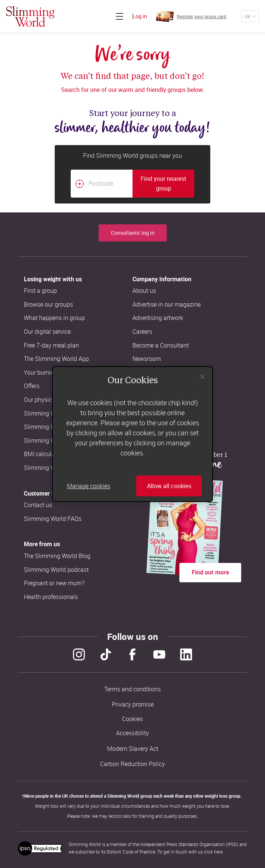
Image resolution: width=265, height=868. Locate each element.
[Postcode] (102, 184)
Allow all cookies (169, 486)
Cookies (132, 719)
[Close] (202, 377)
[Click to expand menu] (119, 16)
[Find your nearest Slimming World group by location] (80, 184)
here (218, 852)
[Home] (30, 16)
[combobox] (132, 184)
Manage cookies (89, 486)
